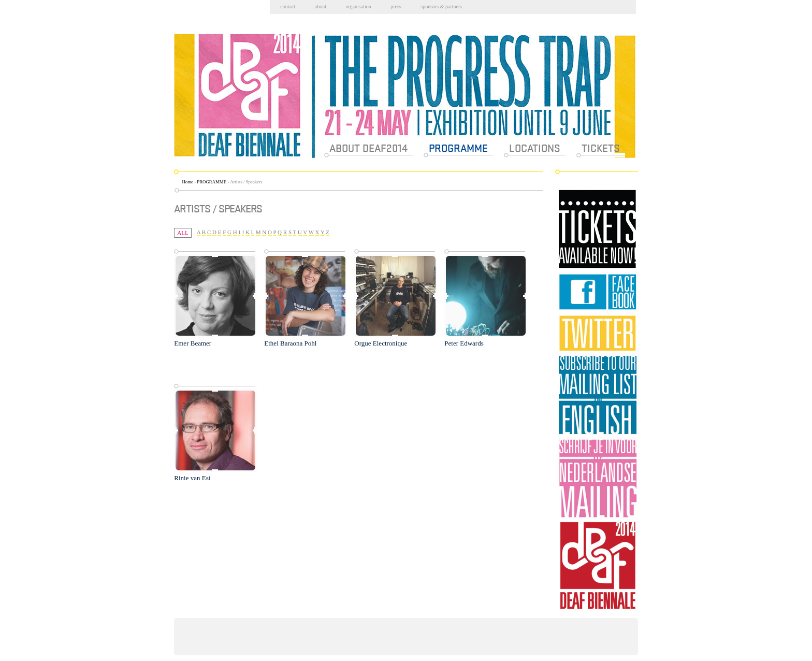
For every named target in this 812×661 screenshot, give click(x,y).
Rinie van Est (192, 478)
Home (188, 182)
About (321, 6)
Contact (288, 6)
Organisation (358, 6)
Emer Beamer (193, 343)
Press (396, 6)
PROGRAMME (212, 182)
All (183, 233)
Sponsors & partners (441, 6)
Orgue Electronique (381, 343)
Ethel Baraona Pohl (290, 343)
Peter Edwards (464, 343)
